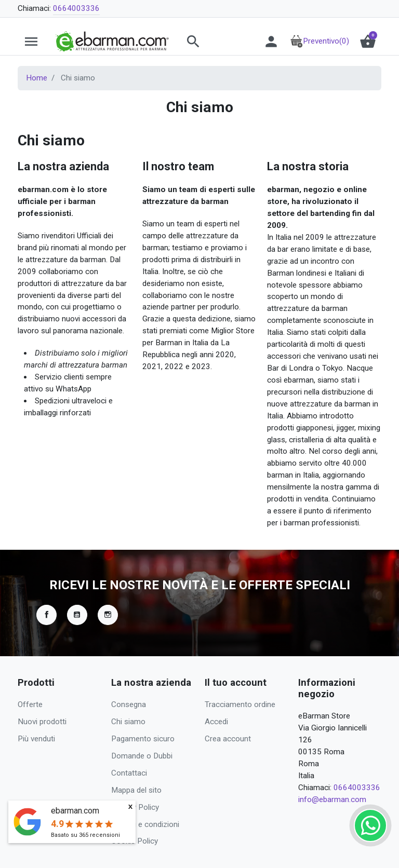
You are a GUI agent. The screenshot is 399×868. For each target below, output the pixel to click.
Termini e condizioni (145, 824)
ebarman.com (75, 811)
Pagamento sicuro (143, 739)
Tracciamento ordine (240, 704)
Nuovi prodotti (42, 722)
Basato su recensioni (85, 835)
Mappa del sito (136, 790)
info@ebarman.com (332, 799)
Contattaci (129, 773)
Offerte (30, 704)
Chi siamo (128, 722)
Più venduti (36, 739)
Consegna (129, 704)
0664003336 (76, 8)
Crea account (228, 739)
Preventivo (320, 41)
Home (37, 78)
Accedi (216, 722)
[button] (214, 42)
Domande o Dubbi (142, 756)
